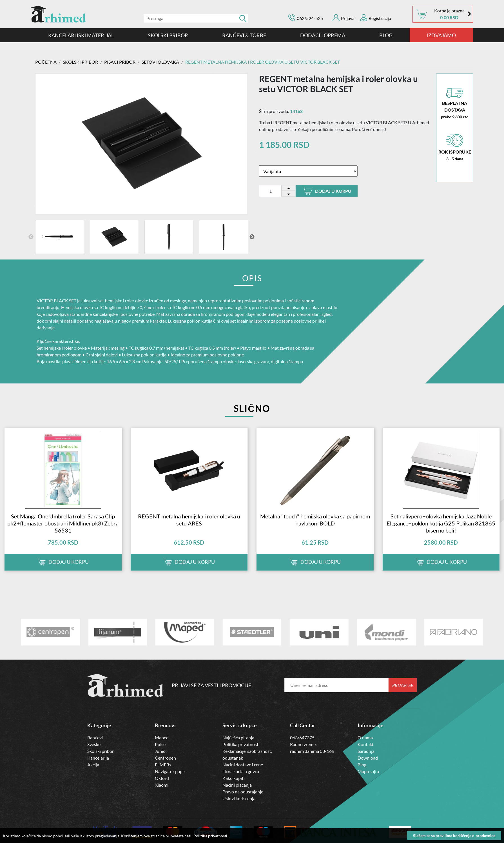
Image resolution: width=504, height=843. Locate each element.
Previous (31, 236)
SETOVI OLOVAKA (160, 62)
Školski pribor (101, 750)
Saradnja (366, 750)
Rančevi (95, 737)
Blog (386, 35)
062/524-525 (310, 18)
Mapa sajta (368, 771)
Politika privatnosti (241, 744)
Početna (46, 62)
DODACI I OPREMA (323, 35)
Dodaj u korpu (327, 191)
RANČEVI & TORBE (244, 35)
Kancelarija (98, 757)
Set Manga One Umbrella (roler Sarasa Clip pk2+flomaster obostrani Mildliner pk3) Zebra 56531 (63, 523)
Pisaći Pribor (120, 62)
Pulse (160, 744)
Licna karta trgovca (241, 771)
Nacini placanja (237, 784)
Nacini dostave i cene (243, 764)
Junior (161, 750)
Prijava (344, 18)
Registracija (376, 18)
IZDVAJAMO (441, 35)
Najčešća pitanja (238, 737)
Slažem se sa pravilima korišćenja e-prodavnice (454, 836)
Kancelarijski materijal (81, 35)
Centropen (165, 757)
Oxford (162, 777)
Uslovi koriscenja (239, 798)
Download (368, 757)
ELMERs (163, 764)
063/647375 (302, 737)
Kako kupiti (234, 777)
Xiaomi (162, 784)
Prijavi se (403, 685)
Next (252, 236)
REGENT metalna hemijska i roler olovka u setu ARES (189, 519)
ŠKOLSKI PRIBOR (168, 35)
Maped (162, 737)
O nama (365, 737)
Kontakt (366, 744)
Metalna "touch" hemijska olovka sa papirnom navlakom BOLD (315, 519)
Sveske (94, 744)
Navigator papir (170, 771)
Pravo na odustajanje (243, 791)
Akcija (93, 764)
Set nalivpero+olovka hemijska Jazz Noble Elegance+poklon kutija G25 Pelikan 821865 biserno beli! (441, 523)
